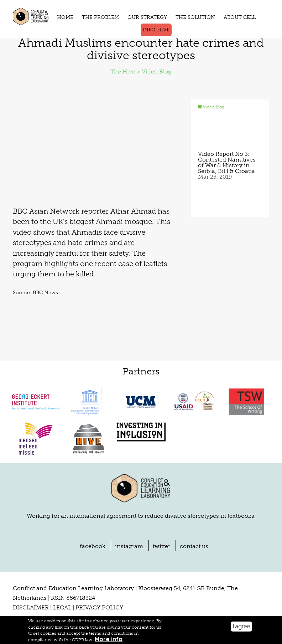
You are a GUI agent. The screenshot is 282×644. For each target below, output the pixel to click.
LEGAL (62, 608)
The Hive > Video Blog (141, 72)
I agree (241, 626)
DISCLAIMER (31, 608)
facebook (93, 547)
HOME (65, 17)
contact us (194, 547)
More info (109, 639)
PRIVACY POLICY (99, 608)
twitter (161, 547)
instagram (129, 547)
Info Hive (156, 30)
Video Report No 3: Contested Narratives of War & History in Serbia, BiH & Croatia (227, 163)
